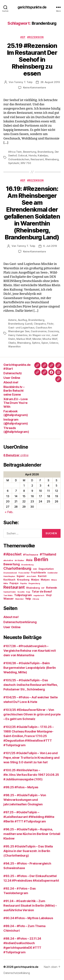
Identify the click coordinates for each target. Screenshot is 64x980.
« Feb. (9, 512)
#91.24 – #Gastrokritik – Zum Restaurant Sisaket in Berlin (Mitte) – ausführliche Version (30, 906)
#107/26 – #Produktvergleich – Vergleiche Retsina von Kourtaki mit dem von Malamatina (30, 651)
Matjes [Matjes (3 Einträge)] (35, 580)
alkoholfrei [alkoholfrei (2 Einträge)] (8, 560)
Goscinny (53, 331)
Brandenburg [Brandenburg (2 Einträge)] (27, 565)
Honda (33, 155)
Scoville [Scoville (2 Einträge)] (21, 592)
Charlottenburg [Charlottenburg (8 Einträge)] (17, 568)
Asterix (12, 320)
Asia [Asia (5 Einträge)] (29, 560)
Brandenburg (45, 152)
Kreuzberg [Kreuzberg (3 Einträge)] (23, 580)
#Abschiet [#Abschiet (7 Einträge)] (12, 554)
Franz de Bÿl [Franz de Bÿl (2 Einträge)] (24, 573)
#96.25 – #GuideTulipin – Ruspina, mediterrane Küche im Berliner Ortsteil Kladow (32, 834)
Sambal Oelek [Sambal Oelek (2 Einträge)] (10, 592)
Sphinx (36, 343)
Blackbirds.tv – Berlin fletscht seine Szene (14, 391)
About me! (11, 382)
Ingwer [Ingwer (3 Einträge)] (21, 576)
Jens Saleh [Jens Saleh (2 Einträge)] (31, 576)
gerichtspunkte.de (32, 7)
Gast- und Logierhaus (21, 328)
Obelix (12, 343)
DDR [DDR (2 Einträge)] (35, 569)
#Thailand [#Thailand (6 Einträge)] (48, 554)
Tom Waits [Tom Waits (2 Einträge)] (8, 595)
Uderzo (54, 343)
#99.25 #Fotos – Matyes (21, 787)
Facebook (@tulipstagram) (16, 413)
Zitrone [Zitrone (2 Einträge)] (36, 599)
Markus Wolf (24, 339)
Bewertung (30, 152)
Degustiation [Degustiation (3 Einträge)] (46, 569)
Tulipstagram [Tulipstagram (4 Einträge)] (23, 595)
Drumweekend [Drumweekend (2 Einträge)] (10, 573)
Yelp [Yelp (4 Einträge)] (28, 599)
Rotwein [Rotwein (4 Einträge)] (52, 588)
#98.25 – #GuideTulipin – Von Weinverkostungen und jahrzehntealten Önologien (25, 800)
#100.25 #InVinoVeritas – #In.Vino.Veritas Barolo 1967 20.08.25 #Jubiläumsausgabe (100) (31, 775)
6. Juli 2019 (50, 246)
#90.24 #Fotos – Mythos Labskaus (28, 918)
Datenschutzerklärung (20, 622)
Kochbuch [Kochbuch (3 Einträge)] (9, 580)
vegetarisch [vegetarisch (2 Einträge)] (39, 595)
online (16, 455)
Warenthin (14, 346)
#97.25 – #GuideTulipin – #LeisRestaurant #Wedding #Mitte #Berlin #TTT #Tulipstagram (29, 817)
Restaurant (37, 159)
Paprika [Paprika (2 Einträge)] (24, 583)
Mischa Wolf (50, 339)
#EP (23, 37)
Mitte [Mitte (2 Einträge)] (6, 583)
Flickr (50, 324)
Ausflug (23, 320)
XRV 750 (26, 163)
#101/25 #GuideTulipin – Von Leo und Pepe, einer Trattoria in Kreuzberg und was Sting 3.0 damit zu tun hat (31, 758)
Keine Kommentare (34, 87)
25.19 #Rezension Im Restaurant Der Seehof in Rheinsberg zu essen (32, 60)
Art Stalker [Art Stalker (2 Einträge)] (19, 560)
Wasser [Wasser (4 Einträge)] (8, 599)
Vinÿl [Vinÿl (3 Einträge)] (49, 595)
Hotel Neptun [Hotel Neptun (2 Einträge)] (9, 576)
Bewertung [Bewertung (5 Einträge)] (12, 564)
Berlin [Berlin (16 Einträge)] (41, 559)
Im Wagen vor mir (39, 335)
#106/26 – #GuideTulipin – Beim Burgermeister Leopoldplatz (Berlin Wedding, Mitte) (30, 668)
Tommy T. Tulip (23, 82)
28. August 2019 (50, 82)
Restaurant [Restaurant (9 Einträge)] (14, 587)
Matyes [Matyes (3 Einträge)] (45, 580)
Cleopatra (40, 324)
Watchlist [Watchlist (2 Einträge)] (19, 599)
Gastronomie (39, 331)
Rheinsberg (52, 159)
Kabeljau (43, 155)
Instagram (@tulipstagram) (16, 421)
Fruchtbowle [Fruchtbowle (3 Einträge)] (38, 573)
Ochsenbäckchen (19, 159)
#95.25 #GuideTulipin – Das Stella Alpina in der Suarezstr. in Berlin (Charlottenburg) (28, 851)
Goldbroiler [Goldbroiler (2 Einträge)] (53, 573)
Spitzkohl (14, 163)
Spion (45, 343)
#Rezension (35, 37)
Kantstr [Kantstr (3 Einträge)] (42, 576)
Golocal (23, 155)
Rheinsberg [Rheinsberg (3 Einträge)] (33, 588)
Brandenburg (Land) (20, 324)
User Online (12, 378)
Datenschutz (13, 373)
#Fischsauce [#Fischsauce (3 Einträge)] (31, 555)
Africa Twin (15, 152)
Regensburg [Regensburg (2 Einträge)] (34, 583)
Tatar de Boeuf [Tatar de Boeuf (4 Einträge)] (42, 592)
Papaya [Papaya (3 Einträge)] (14, 583)
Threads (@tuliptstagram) (16, 430)
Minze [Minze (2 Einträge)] (54, 580)
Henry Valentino (18, 335)
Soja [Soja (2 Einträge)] (28, 592)
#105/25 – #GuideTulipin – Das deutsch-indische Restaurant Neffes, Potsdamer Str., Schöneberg (31, 685)
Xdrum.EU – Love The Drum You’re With (16, 403)
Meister (37, 339)
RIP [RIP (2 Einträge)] (43, 588)
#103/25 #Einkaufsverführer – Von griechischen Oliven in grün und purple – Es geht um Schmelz (32, 714)
